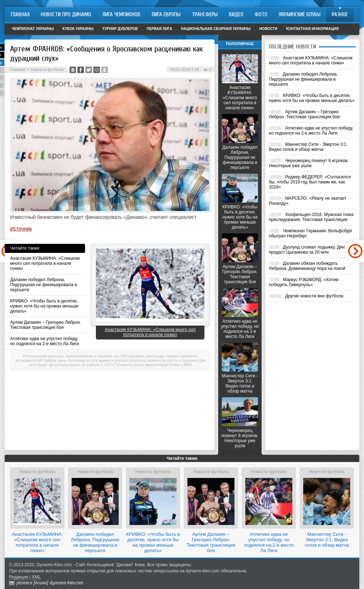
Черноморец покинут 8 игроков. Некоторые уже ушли (240, 438)
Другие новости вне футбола (314, 296)
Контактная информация (312, 29)
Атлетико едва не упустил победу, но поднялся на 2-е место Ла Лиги (45, 341)
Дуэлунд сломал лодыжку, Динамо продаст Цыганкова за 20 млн (311, 250)
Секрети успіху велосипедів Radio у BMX (155, 365)
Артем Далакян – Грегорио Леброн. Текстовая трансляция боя (46, 325)
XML (36, 577)
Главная (17, 69)
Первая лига (159, 29)
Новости (268, 29)
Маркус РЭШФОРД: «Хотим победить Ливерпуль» (304, 282)
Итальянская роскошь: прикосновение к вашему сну (71, 356)
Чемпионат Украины (33, 29)
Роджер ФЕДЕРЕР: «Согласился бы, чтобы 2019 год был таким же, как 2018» (310, 182)
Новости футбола (47, 69)
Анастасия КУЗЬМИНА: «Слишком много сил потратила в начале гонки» (45, 263)
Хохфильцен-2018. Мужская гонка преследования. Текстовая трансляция (311, 217)
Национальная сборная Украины (216, 29)
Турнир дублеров (120, 29)
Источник (21, 229)
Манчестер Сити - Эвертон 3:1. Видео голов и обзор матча (240, 384)
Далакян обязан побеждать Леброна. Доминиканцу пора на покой (307, 266)
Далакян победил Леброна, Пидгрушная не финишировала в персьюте (44, 285)
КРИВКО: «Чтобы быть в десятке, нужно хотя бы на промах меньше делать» (44, 306)
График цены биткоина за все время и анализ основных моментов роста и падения (120, 360)
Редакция (19, 577)
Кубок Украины (78, 29)
